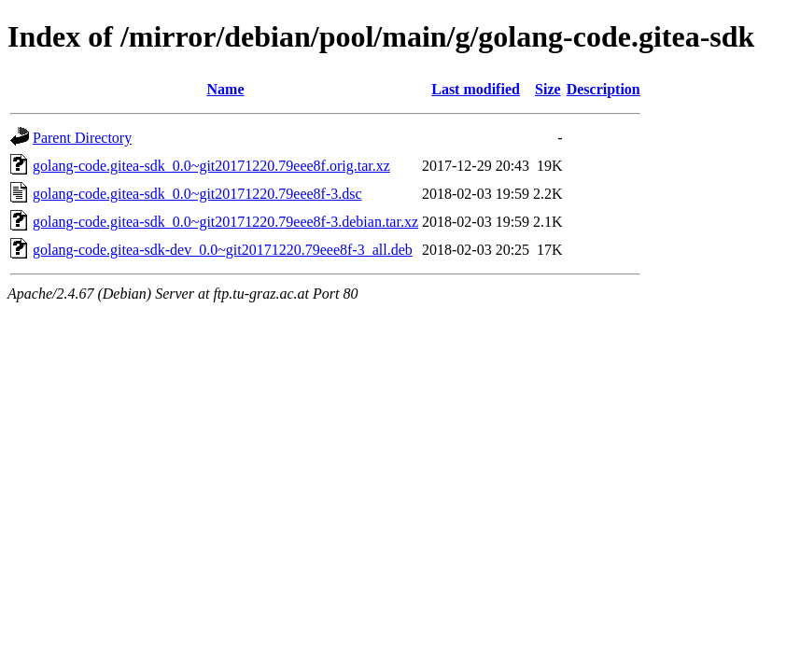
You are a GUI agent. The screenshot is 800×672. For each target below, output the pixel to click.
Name (226, 89)
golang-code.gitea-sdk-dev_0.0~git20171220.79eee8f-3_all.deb (223, 250)
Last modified (476, 89)
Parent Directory (82, 138)
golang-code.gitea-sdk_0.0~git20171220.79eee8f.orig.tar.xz (211, 166)
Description (604, 89)
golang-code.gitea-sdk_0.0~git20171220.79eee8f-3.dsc (197, 194)
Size (548, 89)
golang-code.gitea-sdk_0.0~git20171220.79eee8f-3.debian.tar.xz (225, 222)
